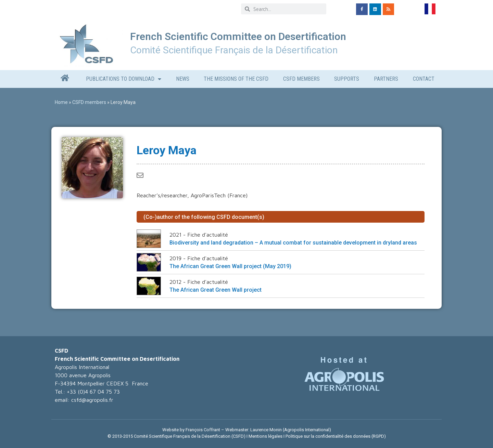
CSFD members (301, 79)
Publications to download (124, 79)
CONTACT (424, 79)
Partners (386, 79)
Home (61, 102)
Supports (347, 79)
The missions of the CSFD (236, 79)
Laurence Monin (266, 430)
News (183, 79)
